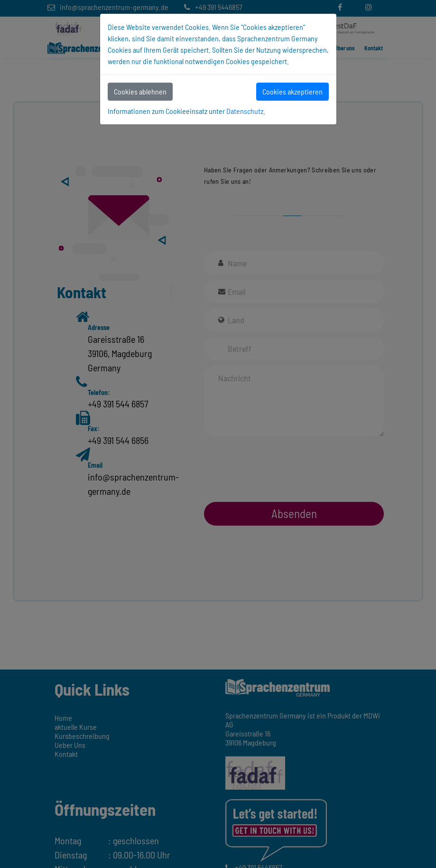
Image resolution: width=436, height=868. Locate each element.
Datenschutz (245, 111)
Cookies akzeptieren (292, 91)
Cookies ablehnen (140, 91)
